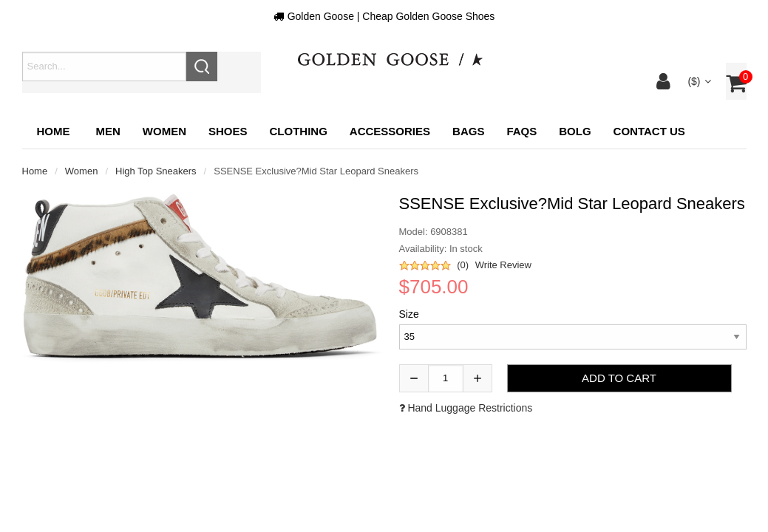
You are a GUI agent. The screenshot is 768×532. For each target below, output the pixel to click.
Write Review (503, 265)
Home (54, 131)
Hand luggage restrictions (466, 408)
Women (82, 171)
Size (409, 314)
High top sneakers (156, 171)
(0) (463, 265)
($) (698, 81)
